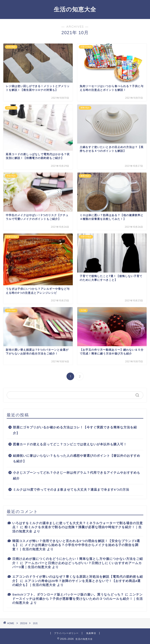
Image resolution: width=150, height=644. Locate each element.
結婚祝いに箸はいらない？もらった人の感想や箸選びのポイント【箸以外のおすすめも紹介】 (77, 459)
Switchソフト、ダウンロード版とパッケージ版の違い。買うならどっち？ (68, 595)
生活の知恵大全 (75, 9)
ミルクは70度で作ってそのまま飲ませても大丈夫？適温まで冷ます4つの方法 (71, 490)
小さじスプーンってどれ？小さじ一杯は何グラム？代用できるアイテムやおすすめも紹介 (77, 476)
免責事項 (91, 633)
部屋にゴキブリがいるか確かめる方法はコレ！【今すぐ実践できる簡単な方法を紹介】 (75, 430)
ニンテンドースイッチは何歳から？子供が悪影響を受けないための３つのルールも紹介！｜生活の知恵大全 (78, 599)
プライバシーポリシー (66, 633)
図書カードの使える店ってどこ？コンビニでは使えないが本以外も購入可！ (70, 444)
